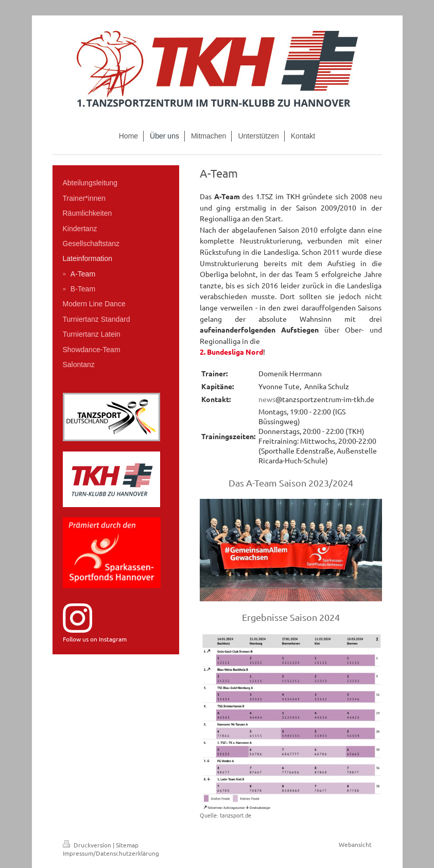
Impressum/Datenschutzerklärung (111, 853)
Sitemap (127, 845)
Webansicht (355, 844)
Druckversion (88, 845)
